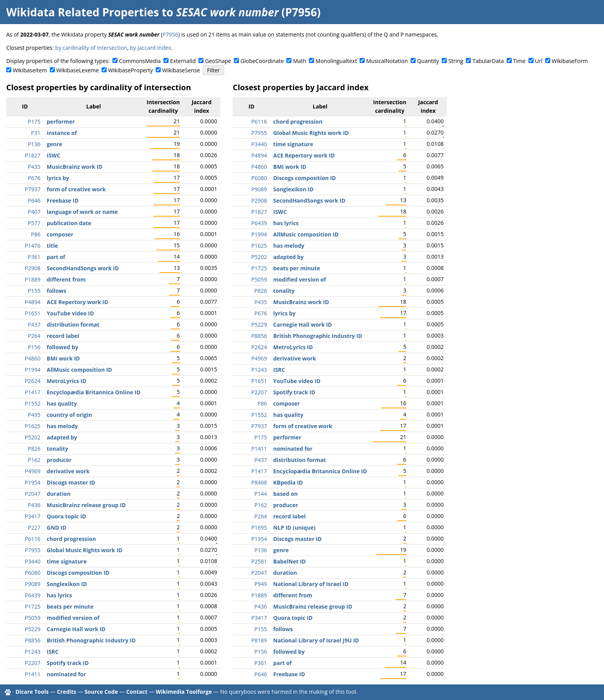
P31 (36, 133)
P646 (34, 200)
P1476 (33, 246)
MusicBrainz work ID (75, 167)
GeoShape (218, 61)
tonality (57, 449)
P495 (34, 415)
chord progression (71, 539)
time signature (67, 561)
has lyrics (59, 595)
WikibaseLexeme (78, 70)
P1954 (33, 482)
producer (59, 460)
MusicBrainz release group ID (86, 505)
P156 (34, 347)
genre (54, 144)
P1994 (33, 370)
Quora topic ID (66, 516)
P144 (261, 494)
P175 (34, 122)
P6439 (33, 595)
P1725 (33, 606)
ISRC (53, 652)
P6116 (33, 539)
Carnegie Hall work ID (76, 629)
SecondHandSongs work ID (83, 268)
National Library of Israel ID (311, 584)
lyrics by (58, 178)
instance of (62, 133)
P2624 (33, 381)
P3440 (33, 561)
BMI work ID (63, 358)
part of (56, 257)
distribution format (73, 325)
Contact (137, 692)
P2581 (259, 561)
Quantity (428, 61)
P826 (34, 449)
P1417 (33, 392)
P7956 (170, 34)
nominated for (66, 674)
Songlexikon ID (67, 584)
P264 (34, 336)
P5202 (33, 437)
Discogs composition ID (78, 573)
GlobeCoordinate (262, 61)
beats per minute (70, 606)
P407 (34, 212)
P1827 (33, 155)
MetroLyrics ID (67, 381)
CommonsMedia (140, 61)
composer (60, 234)
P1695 (259, 528)
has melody (62, 426)
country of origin (69, 415)
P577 (34, 223)
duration (59, 494)
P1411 (33, 674)
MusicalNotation (387, 61)
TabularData (488, 61)
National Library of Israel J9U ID (316, 640)
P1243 (33, 652)
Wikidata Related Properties (83, 12)
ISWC (54, 155)
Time (519, 61)
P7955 (33, 550)
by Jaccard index (151, 48)
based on (285, 494)
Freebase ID (63, 200)
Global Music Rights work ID (84, 550)
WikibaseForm (570, 61)
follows (56, 291)
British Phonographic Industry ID (91, 640)
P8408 (259, 482)
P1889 (33, 279)
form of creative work (76, 189)
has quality (62, 403)
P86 (36, 234)
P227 (34, 528)
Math (300, 61)
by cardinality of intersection (91, 48)
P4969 (33, 471)
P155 (34, 291)
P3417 (33, 516)
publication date (69, 223)
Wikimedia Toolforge (184, 692)
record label (63, 336)
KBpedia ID (288, 482)
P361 (34, 257)
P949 (261, 584)
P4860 (33, 358)
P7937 (33, 189)
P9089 (33, 584)
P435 (34, 167)
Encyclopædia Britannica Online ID (94, 392)
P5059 (33, 618)
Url (538, 61)
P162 (34, 460)
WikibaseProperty (131, 70)
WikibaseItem (30, 70)
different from (66, 279)
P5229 (33, 629)
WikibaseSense (181, 70)
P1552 (33, 403)
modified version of (73, 618)
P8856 (33, 640)
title (52, 246)
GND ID (57, 528)
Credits (67, 692)
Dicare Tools (32, 692)
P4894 (33, 302)
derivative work (68, 471)
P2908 (33, 268)
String (456, 61)
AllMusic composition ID (79, 370)
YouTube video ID (70, 313)
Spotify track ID (68, 663)
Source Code (101, 692)
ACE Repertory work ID (77, 302)
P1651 (33, 313)
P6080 (33, 573)
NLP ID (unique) (294, 528)
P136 (34, 144)
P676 (34, 178)
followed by (62, 347)
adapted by (62, 437)
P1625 (33, 426)
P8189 (259, 640)
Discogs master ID (71, 482)
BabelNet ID (290, 561)
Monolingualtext (336, 61)
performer (61, 122)
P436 (34, 505)
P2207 (33, 663)
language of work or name (82, 212)
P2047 (33, 494)
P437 (34, 325)
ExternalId (183, 61)
